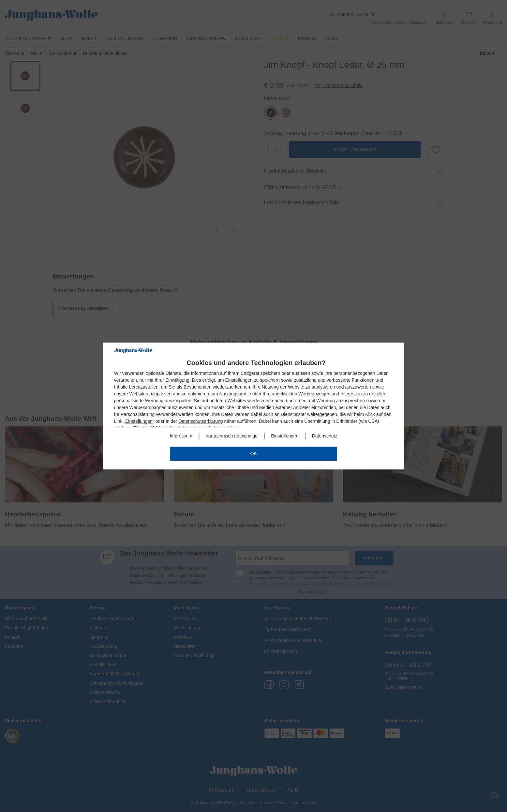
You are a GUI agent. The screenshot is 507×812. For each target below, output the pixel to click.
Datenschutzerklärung (201, 421)
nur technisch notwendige (232, 436)
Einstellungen (139, 421)
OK (253, 453)
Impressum (181, 436)
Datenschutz (325, 436)
